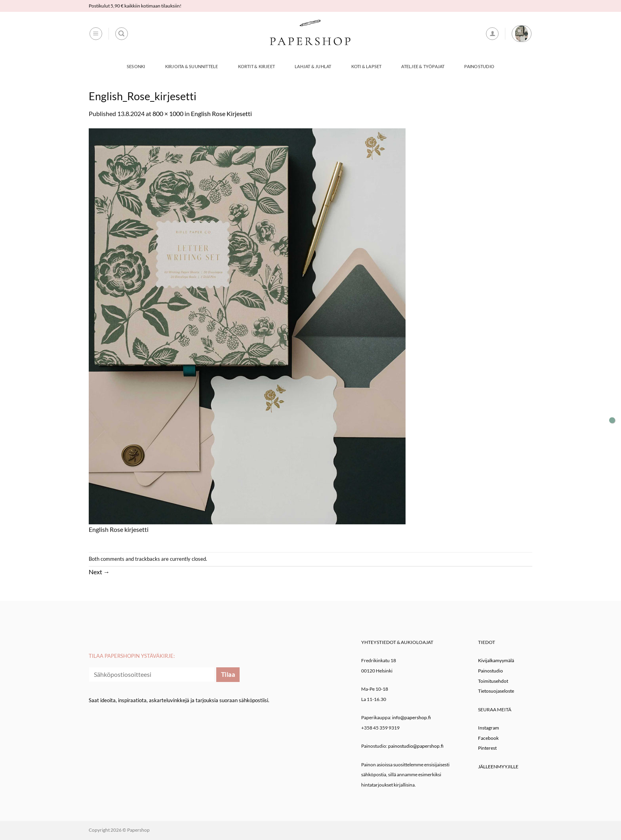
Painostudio (479, 66)
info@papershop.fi (411, 717)
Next (99, 572)
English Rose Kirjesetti (221, 113)
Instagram (489, 728)
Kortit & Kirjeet (257, 66)
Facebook (488, 738)
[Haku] (122, 34)
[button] (96, 34)
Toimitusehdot (493, 681)
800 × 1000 (168, 113)
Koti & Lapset (367, 66)
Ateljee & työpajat (423, 66)
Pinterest (487, 748)
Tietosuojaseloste (496, 691)
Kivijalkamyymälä (496, 660)
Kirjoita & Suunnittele (192, 66)
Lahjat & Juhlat (313, 66)
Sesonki (136, 66)
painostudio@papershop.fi (416, 746)
